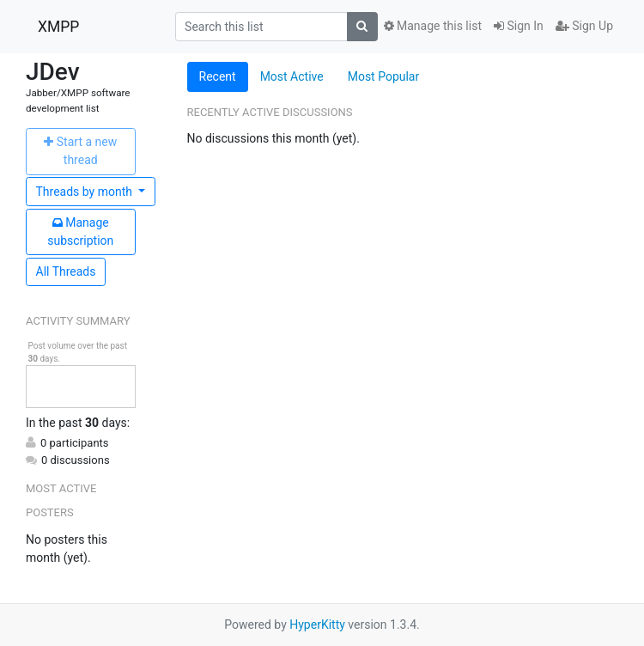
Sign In (519, 26)
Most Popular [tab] (384, 76)
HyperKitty (317, 625)
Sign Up (584, 26)
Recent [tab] (218, 76)
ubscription (80, 232)
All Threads (66, 271)
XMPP (58, 27)
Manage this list (433, 26)
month (86, 192)
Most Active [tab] (292, 76)
